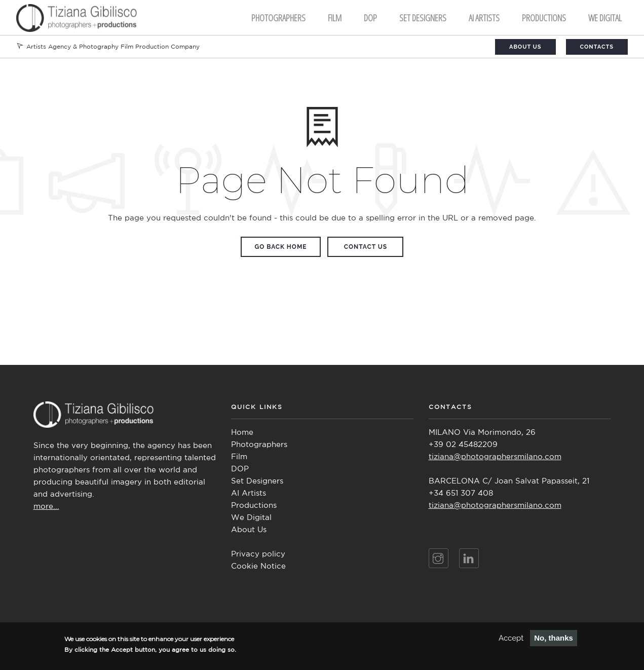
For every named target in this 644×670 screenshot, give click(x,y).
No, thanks (554, 640)
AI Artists (249, 493)
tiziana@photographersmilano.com (495, 457)
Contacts (597, 47)
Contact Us (366, 247)
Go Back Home (281, 247)
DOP (370, 18)
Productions (544, 18)
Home (242, 433)
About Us (525, 47)
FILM (335, 18)
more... (46, 507)
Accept (511, 640)
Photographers (278, 18)
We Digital (605, 18)
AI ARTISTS (484, 18)
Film (239, 457)
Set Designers (423, 18)
